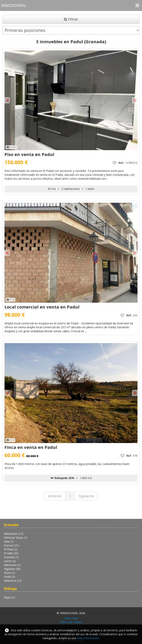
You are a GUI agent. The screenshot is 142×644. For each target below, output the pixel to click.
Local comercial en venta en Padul (42, 307)
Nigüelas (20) (12, 569)
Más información (88, 638)
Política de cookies (71, 622)
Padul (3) (9, 577)
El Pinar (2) (11, 549)
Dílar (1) (9, 541)
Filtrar (71, 19)
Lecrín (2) (10, 561)
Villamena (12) (13, 581)
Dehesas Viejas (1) (16, 538)
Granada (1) (11, 557)
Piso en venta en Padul (29, 154)
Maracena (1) (12, 565)
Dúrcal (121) (12, 545)
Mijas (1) (9, 597)
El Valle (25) (11, 553)
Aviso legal (71, 618)
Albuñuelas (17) (14, 534)
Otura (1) (10, 573)
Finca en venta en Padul (31, 447)
